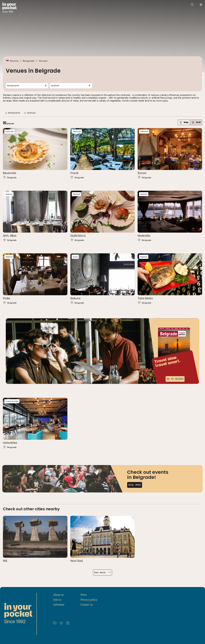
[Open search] (192, 5)
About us (58, 595)
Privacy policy (89, 600)
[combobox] (27, 86)
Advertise (59, 605)
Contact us (87, 605)
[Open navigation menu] (201, 5)
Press (84, 595)
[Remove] (6, 113)
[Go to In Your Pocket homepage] (9, 8)
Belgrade (29, 61)
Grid (196, 122)
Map (184, 122)
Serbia (14, 61)
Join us (57, 600)
